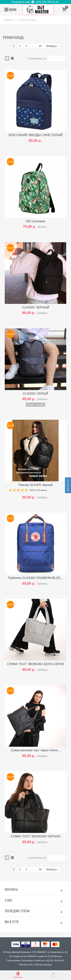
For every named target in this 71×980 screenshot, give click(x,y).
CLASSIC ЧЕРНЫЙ (35, 307)
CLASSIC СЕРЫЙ (35, 393)
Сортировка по (37, 58)
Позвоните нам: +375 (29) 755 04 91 (36, 2)
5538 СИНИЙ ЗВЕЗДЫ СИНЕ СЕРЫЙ (36, 135)
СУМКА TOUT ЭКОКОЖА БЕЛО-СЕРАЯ (36, 664)
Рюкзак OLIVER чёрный (36, 485)
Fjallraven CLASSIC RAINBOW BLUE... (35, 578)
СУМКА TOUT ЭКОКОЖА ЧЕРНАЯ (35, 836)
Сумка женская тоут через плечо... (35, 750)
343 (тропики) (35, 221)
